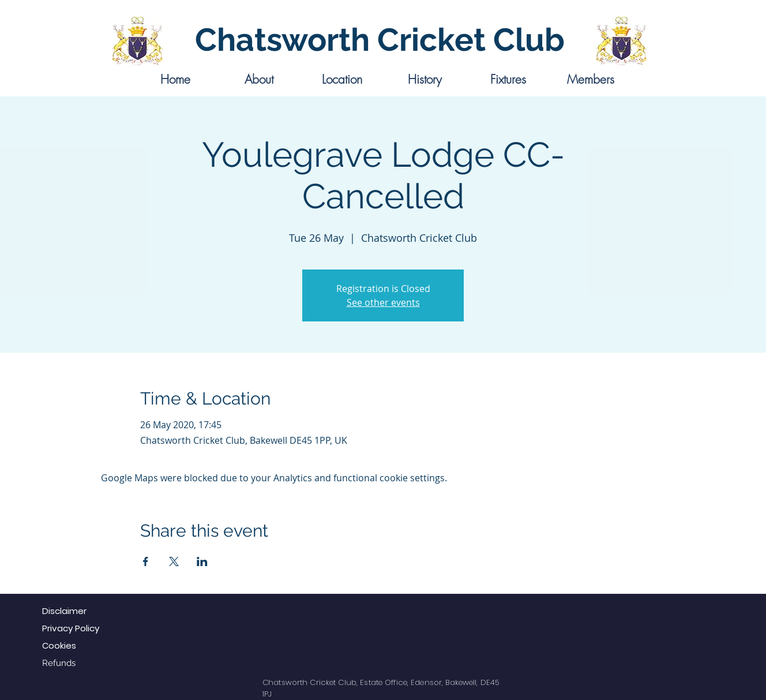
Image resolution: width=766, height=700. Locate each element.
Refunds (59, 663)
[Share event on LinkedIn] (202, 562)
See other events (383, 302)
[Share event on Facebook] (146, 562)
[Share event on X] (174, 562)
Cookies (59, 645)
